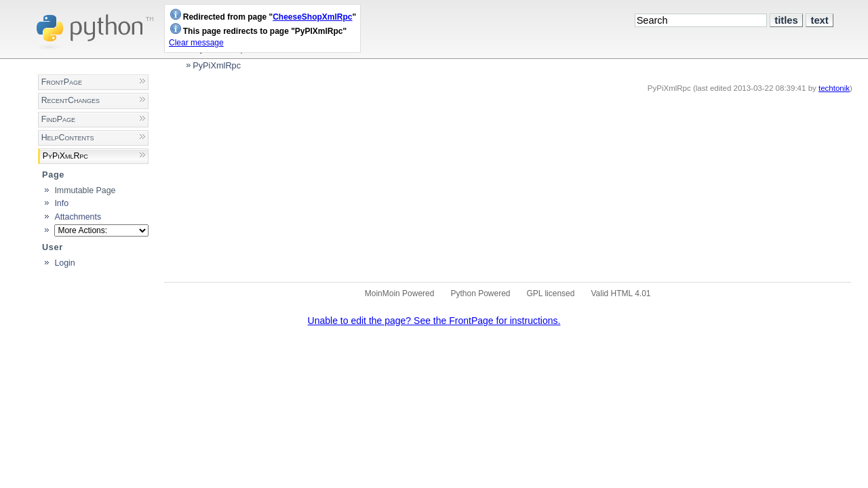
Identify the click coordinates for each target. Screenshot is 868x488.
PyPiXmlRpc (217, 65)
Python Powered (480, 293)
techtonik (834, 88)
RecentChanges (71, 100)
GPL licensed (551, 293)
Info (61, 203)
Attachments (78, 217)
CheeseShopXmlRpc (312, 17)
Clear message (196, 43)
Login (64, 263)
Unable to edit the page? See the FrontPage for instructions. (434, 321)
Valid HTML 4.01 (620, 293)
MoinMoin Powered (400, 293)
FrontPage (62, 82)
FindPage (58, 119)
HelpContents (68, 138)
